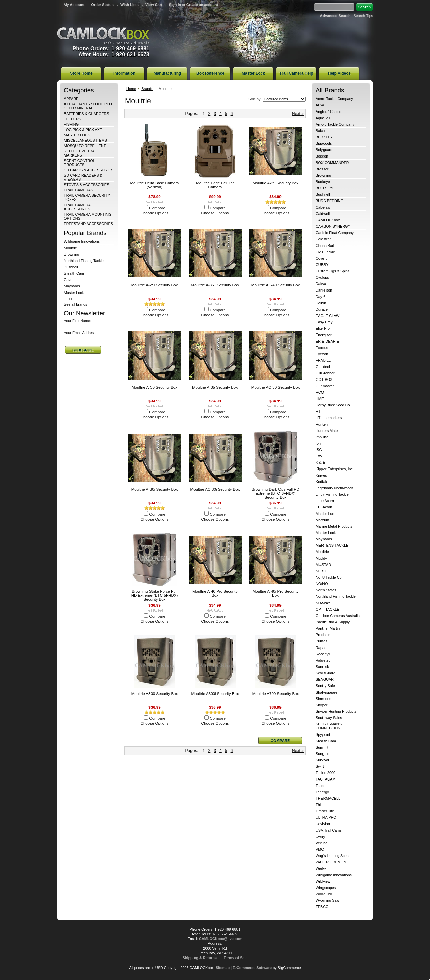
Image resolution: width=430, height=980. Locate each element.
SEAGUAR (325, 679)
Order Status (102, 5)
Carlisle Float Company (335, 233)
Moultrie (70, 248)
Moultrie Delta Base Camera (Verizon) (154, 185)
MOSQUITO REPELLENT (85, 146)
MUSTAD (323, 565)
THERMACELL (328, 798)
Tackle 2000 (326, 773)
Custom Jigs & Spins (333, 271)
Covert (69, 280)
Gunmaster (325, 386)
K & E (320, 462)
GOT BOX (324, 380)
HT (318, 411)
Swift (320, 766)
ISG (319, 450)
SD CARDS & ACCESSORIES (89, 170)
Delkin (321, 303)
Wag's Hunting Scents (334, 856)
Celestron (324, 239)
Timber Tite (325, 811)
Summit (322, 747)
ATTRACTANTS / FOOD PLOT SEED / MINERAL (89, 106)
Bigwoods (324, 143)
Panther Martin (328, 628)
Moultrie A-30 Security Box (155, 387)
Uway (320, 837)
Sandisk (322, 667)
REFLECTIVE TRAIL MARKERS (81, 153)
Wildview (323, 881)
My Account (74, 5)
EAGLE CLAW (328, 316)
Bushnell (71, 267)
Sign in (175, 5)
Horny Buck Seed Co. (333, 405)
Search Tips (363, 16)
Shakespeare (327, 692)
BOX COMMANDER (332, 163)
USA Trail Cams (329, 830)
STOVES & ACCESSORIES (87, 185)
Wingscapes (326, 888)
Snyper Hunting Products (336, 711)
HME (320, 399)
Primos (321, 641)
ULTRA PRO (326, 817)
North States (326, 590)
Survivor (322, 760)
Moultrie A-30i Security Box (155, 489)
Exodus (322, 348)
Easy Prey (324, 322)
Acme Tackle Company (334, 99)
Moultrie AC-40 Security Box (275, 285)
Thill (319, 805)
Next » (298, 114)
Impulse (322, 437)
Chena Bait (325, 246)
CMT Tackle (325, 252)
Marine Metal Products (334, 526)
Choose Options (155, 213)
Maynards (72, 286)
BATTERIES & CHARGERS (87, 114)
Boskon (322, 156)
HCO (68, 299)
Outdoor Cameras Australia (338, 616)
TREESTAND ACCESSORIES (88, 224)
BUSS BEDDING (330, 201)
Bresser (322, 169)
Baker (320, 131)
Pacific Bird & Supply (333, 622)
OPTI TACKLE (328, 609)
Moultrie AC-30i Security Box (215, 489)
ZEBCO (322, 907)
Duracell (322, 309)
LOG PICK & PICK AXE (83, 130)
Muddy (321, 558)
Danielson (324, 290)
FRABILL (323, 360)
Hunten (322, 424)
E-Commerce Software (252, 968)
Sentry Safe (325, 686)
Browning (71, 254)
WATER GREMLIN (331, 862)
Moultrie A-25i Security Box (155, 285)
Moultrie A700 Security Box (276, 694)
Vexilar (321, 843)
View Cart (154, 5)
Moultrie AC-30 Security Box (275, 387)
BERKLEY (324, 137)
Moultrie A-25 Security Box (275, 183)
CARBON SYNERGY (333, 226)
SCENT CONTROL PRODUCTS (79, 163)
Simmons (323, 699)
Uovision (323, 824)
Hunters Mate (327, 431)
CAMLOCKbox (103, 36)
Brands (147, 89)
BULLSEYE (325, 188)
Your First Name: (77, 321)
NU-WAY (323, 603)
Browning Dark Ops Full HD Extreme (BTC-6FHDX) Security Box (275, 493)
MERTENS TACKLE (332, 545)
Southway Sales (329, 718)
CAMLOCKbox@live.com (221, 939)
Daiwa (321, 284)
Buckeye (323, 182)
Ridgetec (323, 660)
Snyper (321, 705)
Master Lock (74, 293)
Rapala (321, 648)
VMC (320, 849)
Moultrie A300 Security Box (155, 694)
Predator (323, 635)
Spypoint (323, 734)
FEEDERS (72, 119)
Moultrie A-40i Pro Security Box (276, 593)
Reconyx (323, 654)
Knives (321, 475)
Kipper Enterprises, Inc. (335, 469)
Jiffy (319, 456)
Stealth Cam (74, 273)
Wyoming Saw (327, 900)
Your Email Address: (80, 333)
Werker (322, 868)
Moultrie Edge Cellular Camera (215, 185)
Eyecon (322, 354)
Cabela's (323, 207)
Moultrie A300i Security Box (215, 694)
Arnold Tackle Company (335, 124)
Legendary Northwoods (335, 488)
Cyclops (322, 277)
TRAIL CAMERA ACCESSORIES (77, 207)
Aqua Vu (323, 118)
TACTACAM (326, 779)
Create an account (202, 5)
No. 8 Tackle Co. (329, 577)
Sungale (322, 754)
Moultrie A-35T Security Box (215, 285)
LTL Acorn (324, 507)
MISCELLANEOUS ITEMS (85, 140)
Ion (318, 443)
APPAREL (72, 99)
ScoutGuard (326, 673)
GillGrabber (325, 373)
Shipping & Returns (200, 958)
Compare (157, 208)
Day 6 (320, 297)
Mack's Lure (326, 514)
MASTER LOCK (77, 135)
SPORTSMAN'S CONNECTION (329, 726)
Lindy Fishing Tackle (332, 494)
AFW (320, 105)
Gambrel (323, 367)
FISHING (71, 124)
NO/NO (322, 584)
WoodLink (324, 894)
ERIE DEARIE (327, 341)
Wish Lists (130, 5)
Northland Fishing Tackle (84, 261)
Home (131, 89)
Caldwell (323, 214)
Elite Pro (323, 328)
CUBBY (322, 265)
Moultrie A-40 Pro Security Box (215, 593)
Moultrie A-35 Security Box (215, 387)
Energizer (324, 335)
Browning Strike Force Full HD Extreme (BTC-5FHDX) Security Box (155, 595)
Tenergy (322, 792)
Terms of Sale (236, 958)
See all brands (76, 304)
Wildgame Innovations (82, 241)
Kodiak (321, 482)
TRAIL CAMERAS (78, 190)
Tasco (320, 786)
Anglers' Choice (329, 112)
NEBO (321, 571)
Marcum (322, 520)
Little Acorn (325, 501)
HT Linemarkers (329, 418)
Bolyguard (324, 150)
